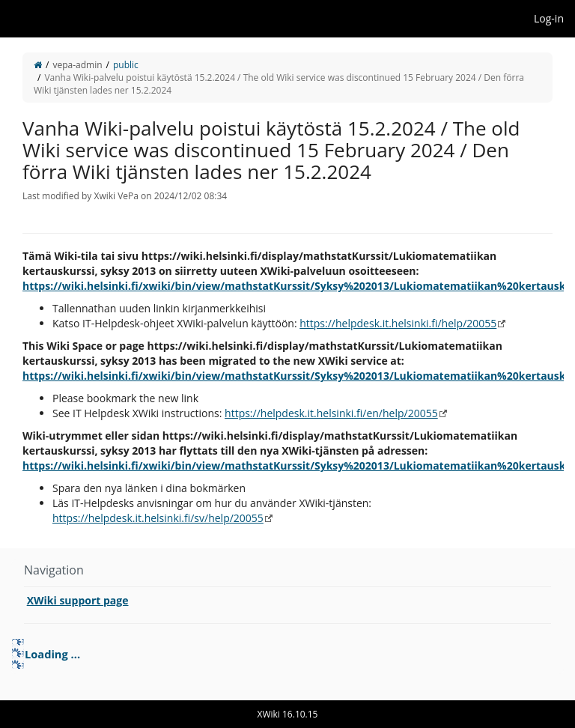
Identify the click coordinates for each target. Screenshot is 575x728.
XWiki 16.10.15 (288, 714)
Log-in (549, 18)
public (126, 65)
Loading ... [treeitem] (52, 654)
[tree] (287, 654)
